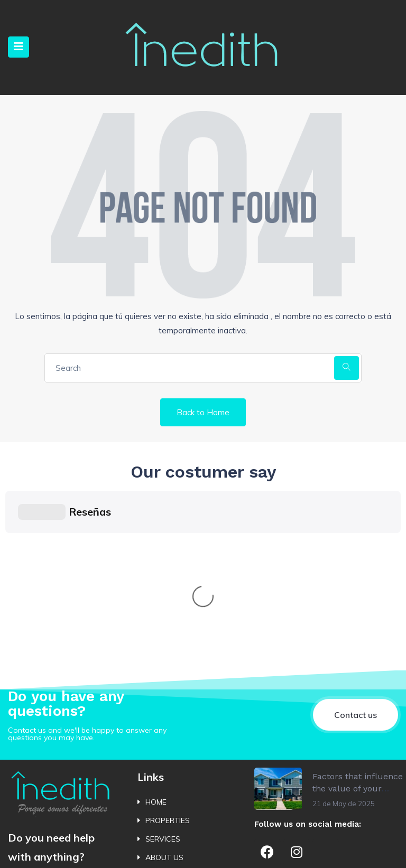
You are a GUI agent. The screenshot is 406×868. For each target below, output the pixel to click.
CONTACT (163, 718)
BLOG (155, 755)
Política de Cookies (96, 851)
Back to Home (203, 412)
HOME (156, 643)
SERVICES (163, 680)
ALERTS (159, 736)
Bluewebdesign (369, 851)
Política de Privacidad (30, 848)
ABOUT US (164, 699)
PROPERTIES (168, 662)
